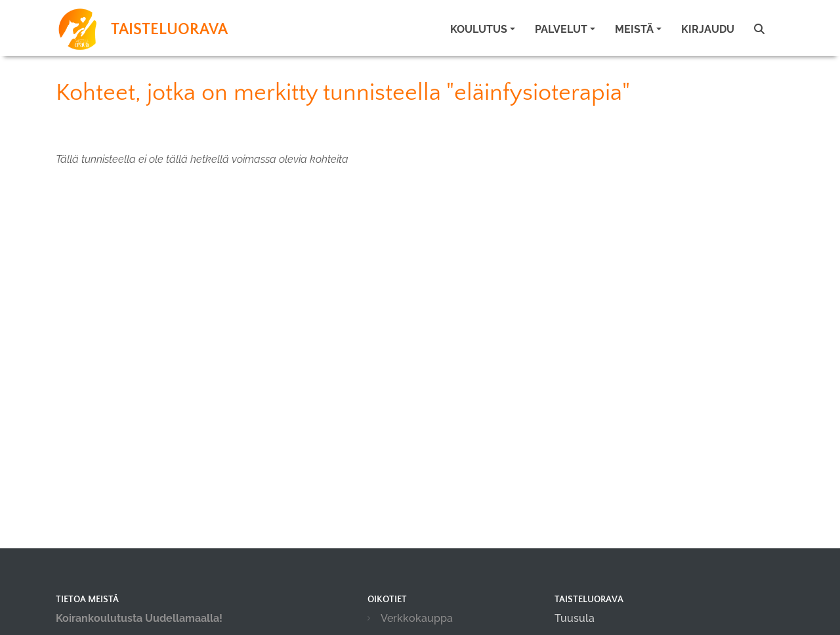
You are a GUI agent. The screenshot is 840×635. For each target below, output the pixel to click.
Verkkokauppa (417, 618)
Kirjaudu (708, 29)
